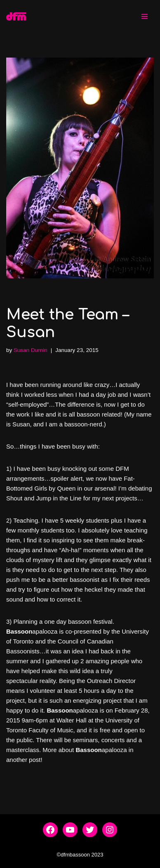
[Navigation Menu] (145, 16)
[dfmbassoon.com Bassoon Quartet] (16, 16)
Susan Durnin (31, 350)
